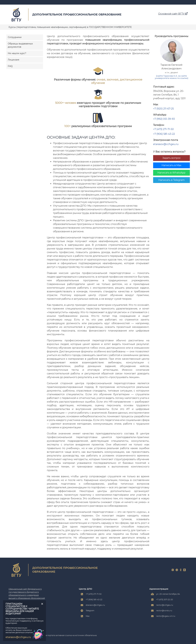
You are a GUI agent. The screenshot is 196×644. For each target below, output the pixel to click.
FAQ (10, 66)
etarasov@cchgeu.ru (166, 144)
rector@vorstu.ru (164, 611)
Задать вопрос (171, 158)
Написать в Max (171, 165)
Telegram (90, 611)
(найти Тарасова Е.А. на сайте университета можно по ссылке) (171, 77)
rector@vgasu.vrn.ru (166, 616)
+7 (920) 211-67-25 (163, 109)
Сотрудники (15, 37)
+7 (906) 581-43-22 (164, 134)
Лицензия (13, 60)
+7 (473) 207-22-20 (165, 600)
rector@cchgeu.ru (165, 605)
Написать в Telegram (171, 180)
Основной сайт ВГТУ (173, 14)
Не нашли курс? (17, 53)
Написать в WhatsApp (171, 173)
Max (88, 616)
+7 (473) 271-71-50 (163, 129)
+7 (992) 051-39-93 (164, 119)
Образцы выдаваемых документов (20, 45)
